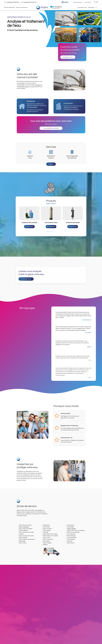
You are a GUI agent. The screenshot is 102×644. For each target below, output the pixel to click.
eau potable (34, 107)
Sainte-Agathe (71, 527)
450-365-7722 (33, 2)
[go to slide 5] (52, 230)
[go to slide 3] (50, 230)
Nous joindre (88, 2)
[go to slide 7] (54, 230)
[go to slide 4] (51, 230)
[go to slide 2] (49, 230)
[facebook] (95, 2)
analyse (38, 85)
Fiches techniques (77, 2)
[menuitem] (10, 7)
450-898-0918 (16, 2)
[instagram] (97, 2)
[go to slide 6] (53, 230)
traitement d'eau (23, 87)
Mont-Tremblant (24, 525)
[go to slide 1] (48, 230)
